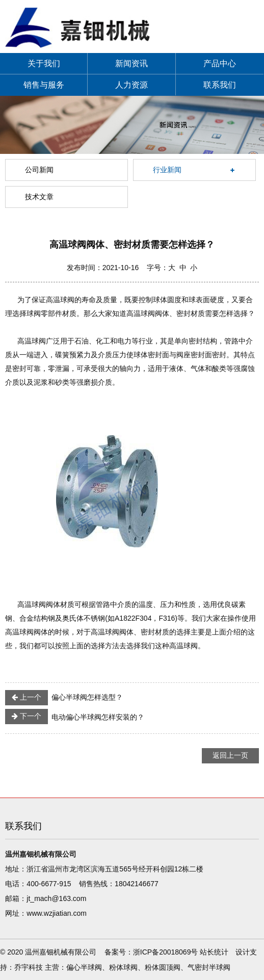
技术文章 (39, 197)
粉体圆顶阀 (163, 967)
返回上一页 (230, 755)
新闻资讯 (131, 63)
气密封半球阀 (209, 967)
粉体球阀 (123, 967)
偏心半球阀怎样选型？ (64, 698)
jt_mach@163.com (56, 898)
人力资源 (131, 85)
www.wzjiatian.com (56, 913)
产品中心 (220, 63)
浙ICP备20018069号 (166, 952)
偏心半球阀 (84, 967)
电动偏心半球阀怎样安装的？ (75, 717)
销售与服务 (44, 85)
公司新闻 (39, 170)
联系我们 (220, 85)
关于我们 (44, 63)
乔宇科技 (29, 967)
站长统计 (214, 952)
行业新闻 (167, 170)
